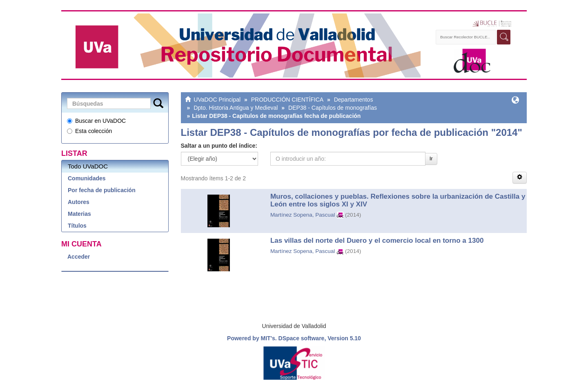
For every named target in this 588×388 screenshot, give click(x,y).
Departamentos (354, 100)
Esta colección (89, 131)
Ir (431, 159)
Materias (79, 214)
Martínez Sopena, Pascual (303, 215)
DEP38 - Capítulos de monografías (333, 108)
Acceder (79, 257)
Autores (79, 202)
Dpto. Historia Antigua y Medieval (236, 108)
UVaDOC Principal (217, 100)
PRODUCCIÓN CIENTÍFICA (287, 100)
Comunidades (87, 178)
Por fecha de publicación (102, 190)
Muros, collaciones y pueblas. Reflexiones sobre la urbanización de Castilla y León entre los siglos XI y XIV (398, 200)
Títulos (77, 226)
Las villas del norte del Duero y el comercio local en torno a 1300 (377, 241)
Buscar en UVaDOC (96, 121)
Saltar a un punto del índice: (219, 146)
